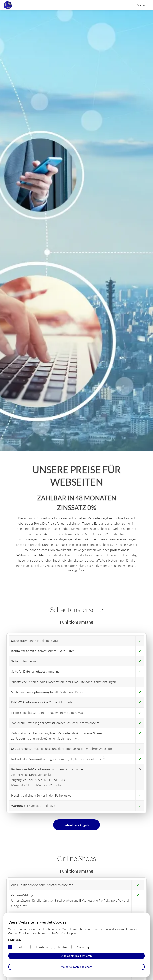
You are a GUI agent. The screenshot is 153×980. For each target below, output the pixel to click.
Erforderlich (21, 947)
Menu (141, 5)
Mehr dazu (15, 940)
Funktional (43, 947)
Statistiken (63, 947)
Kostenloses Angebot (77, 825)
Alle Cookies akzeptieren (77, 956)
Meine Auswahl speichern (76, 967)
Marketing (83, 947)
